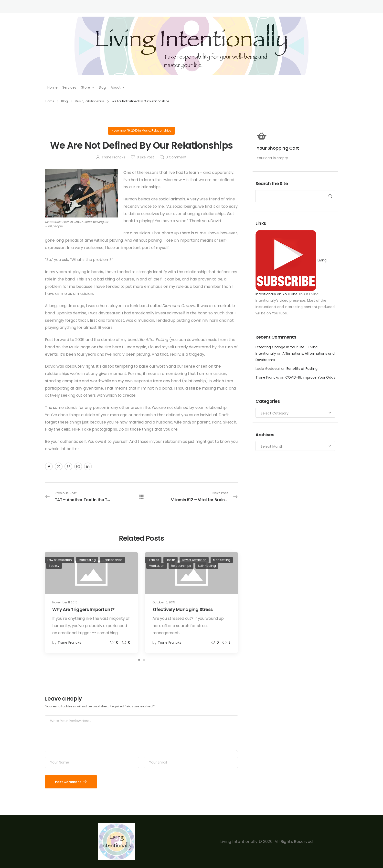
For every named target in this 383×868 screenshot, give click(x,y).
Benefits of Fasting (302, 369)
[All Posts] (142, 496)
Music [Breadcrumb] (79, 101)
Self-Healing (207, 566)
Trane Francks (267, 377)
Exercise (153, 560)
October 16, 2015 (164, 602)
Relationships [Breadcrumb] (95, 101)
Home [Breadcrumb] (50, 101)
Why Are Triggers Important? (83, 609)
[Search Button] (330, 196)
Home (52, 87)
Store (85, 87)
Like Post (145, 157)
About (116, 87)
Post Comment (68, 782)
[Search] (290, 196)
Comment (176, 157)
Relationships (161, 130)
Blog (102, 87)
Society (54, 566)
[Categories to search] (295, 413)
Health (170, 560)
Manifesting (87, 560)
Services (69, 87)
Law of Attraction (60, 560)
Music (146, 130)
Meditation (157, 566)
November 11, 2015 (65, 602)
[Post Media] (91, 573)
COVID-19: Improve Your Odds (310, 377)
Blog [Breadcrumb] (64, 101)
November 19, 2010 (125, 130)
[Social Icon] (49, 466)
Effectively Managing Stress (183, 609)
